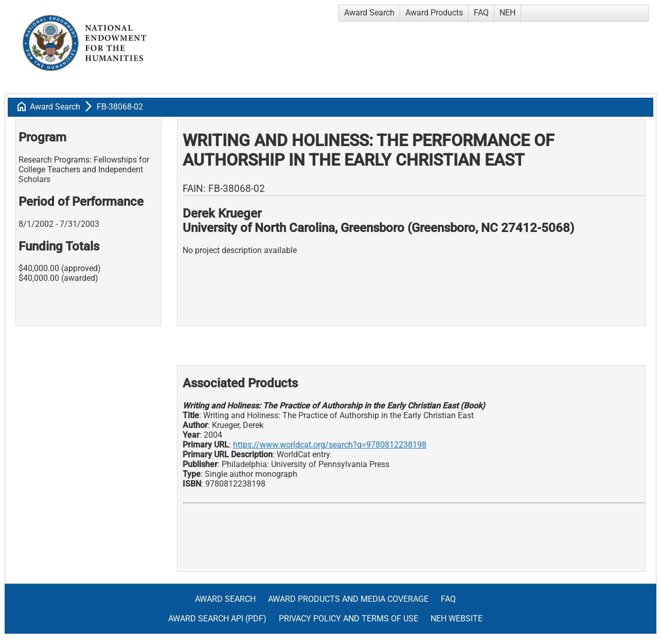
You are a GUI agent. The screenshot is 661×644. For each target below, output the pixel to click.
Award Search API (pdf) (217, 619)
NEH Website (457, 619)
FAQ (481, 13)
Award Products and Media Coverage (348, 599)
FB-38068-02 (120, 107)
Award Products (434, 13)
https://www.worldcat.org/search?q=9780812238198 (330, 445)
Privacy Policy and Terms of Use (349, 619)
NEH (507, 13)
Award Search (369, 13)
